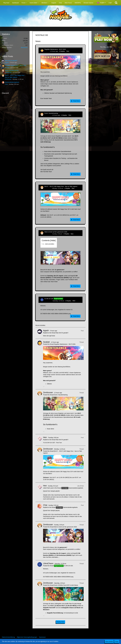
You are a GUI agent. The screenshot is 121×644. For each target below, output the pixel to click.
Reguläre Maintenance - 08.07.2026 (16, 66)
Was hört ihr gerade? (11, 61)
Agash (7, 63)
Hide (53, 240)
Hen (45, 437)
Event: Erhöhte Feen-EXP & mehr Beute (66, 585)
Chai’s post (50, 488)
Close (117, 641)
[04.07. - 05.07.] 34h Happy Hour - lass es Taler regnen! (61, 186)
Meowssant (24, 47)
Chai (6, 84)
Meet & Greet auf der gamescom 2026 (56, 232)
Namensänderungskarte (12, 82)
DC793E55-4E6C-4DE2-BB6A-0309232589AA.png (56, 314)
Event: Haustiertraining (12, 70)
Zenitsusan (8, 72)
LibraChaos (48, 301)
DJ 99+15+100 (49, 299)
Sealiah (7, 68)
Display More (61, 622)
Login (110, 3)
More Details (109, 641)
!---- (48, 244)
